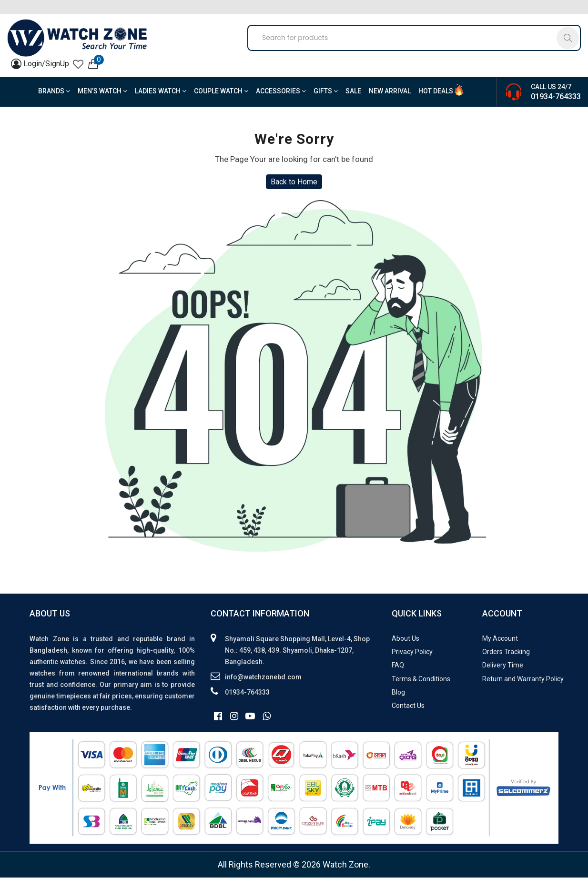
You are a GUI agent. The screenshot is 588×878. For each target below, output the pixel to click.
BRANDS (54, 91)
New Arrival (390, 91)
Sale (353, 91)
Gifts (326, 91)
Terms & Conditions (421, 679)
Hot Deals (436, 91)
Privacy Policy (412, 652)
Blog (398, 693)
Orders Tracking (506, 652)
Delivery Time (503, 666)
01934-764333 (556, 97)
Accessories (281, 91)
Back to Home (294, 182)
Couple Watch (221, 91)
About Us (406, 639)
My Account (500, 639)
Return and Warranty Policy (523, 679)
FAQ (398, 666)
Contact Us (408, 706)
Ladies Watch (161, 91)
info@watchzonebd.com (263, 677)
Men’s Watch (102, 91)
